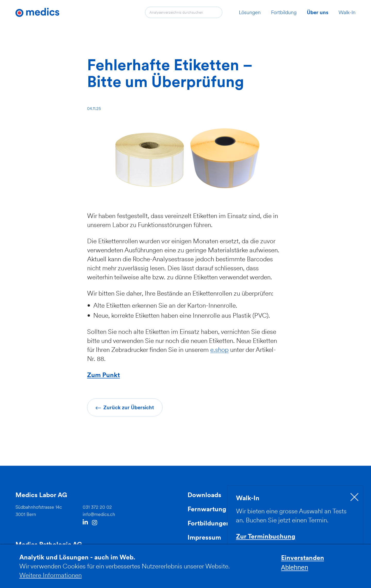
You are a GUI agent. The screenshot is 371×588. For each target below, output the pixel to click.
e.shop (219, 350)
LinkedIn (85, 522)
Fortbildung (284, 12)
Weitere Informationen (50, 578)
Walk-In (347, 12)
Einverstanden (303, 561)
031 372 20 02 (97, 507)
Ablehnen (295, 570)
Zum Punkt (103, 375)
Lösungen (250, 12)
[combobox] (184, 12)
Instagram (95, 523)
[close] (355, 497)
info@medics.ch (99, 514)
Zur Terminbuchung (266, 536)
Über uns (318, 12)
